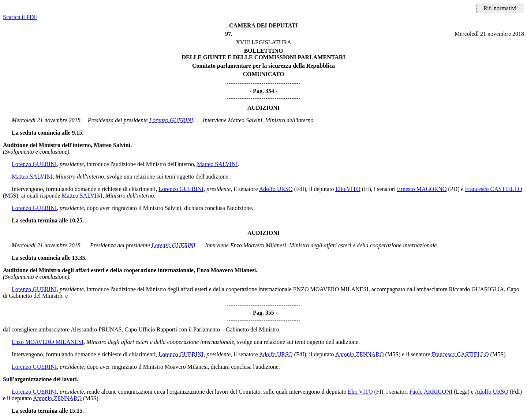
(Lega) (462, 392)
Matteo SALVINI (217, 164)
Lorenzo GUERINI (171, 120)
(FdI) (300, 189)
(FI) (367, 189)
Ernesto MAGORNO (422, 189)
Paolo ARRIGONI (431, 392)
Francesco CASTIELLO (494, 189)
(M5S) (11, 196)
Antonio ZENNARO (360, 354)
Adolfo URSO (276, 189)
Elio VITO (348, 189)
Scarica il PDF (20, 17)
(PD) (454, 189)
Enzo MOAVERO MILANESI (48, 342)
